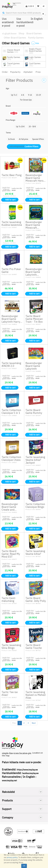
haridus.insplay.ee (30, 773)
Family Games (36, 38)
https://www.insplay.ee (27, 770)
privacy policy (12, 857)
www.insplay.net (9, 780)
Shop (21, 33)
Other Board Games (15, 38)
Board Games (34, 33)
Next (34, 723)
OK (24, 866)
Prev (14, 723)
